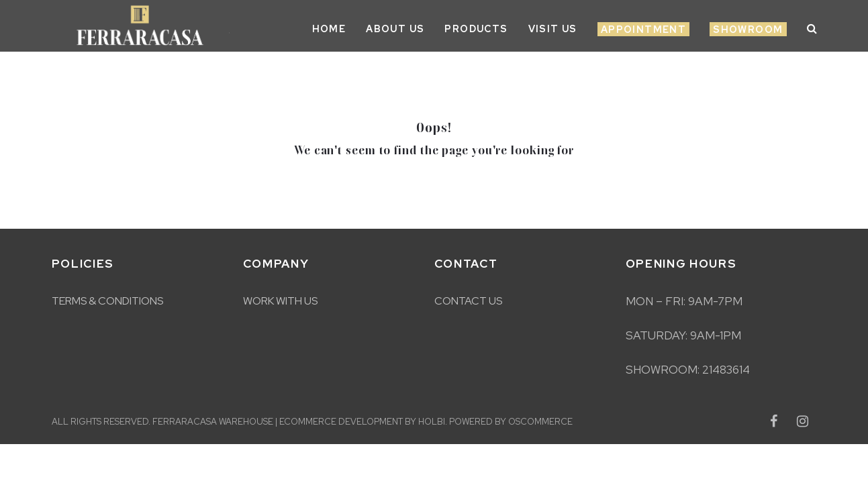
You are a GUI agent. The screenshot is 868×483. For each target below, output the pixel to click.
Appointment (643, 30)
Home (329, 29)
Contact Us (468, 301)
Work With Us (280, 301)
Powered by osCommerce (511, 422)
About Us (395, 29)
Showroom (748, 30)
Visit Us (553, 29)
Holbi (432, 422)
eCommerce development (341, 422)
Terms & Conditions (107, 301)
